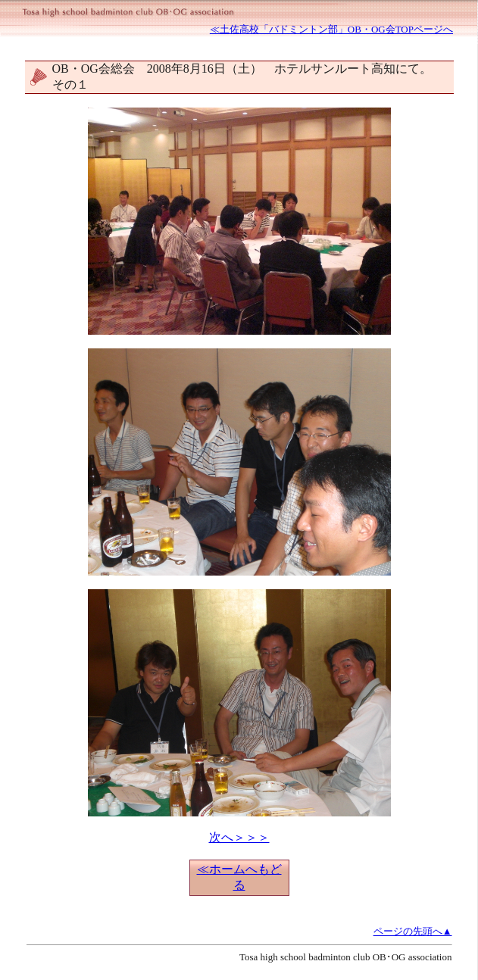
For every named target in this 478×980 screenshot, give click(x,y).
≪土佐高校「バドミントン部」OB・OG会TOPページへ (331, 29)
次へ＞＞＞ (239, 837)
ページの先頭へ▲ (413, 931)
